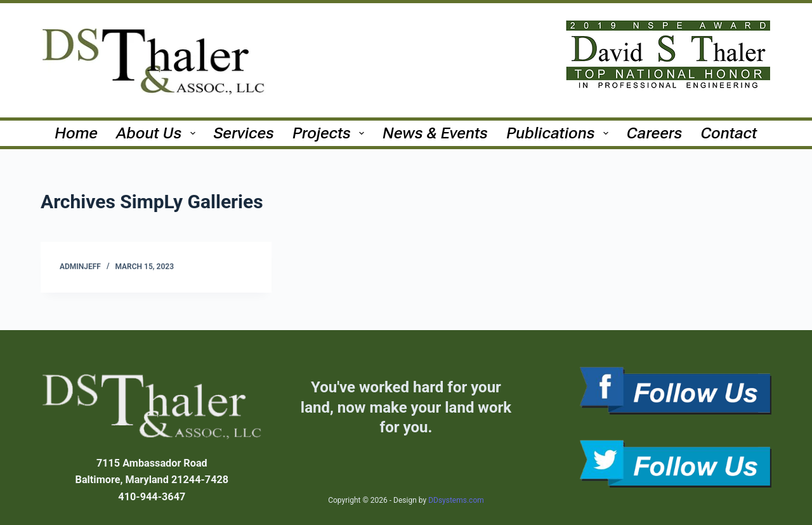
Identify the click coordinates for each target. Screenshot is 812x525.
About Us (159, 133)
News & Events (435, 133)
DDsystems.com (456, 500)
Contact (729, 133)
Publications (560, 133)
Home (77, 133)
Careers (655, 133)
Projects (331, 133)
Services (244, 133)
